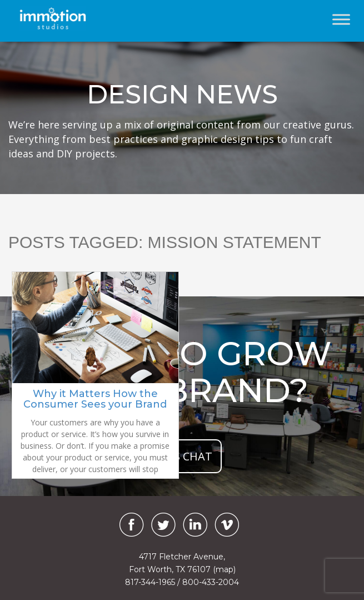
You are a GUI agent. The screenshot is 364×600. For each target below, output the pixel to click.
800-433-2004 (211, 582)
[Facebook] (129, 525)
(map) (224, 569)
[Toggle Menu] (341, 19)
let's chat (182, 456)
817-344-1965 (150, 582)
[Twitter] (163, 525)
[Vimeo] (227, 525)
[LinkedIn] (195, 525)
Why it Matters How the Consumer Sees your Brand (95, 399)
